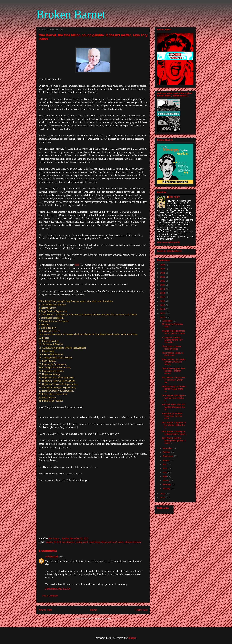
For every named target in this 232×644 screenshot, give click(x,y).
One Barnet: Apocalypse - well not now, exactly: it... (174, 398)
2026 (163, 265)
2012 (163, 317)
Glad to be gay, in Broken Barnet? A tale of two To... (174, 389)
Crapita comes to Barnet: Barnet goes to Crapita (174, 332)
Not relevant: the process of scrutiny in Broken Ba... (174, 380)
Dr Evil (57, 542)
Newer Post (45, 610)
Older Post (141, 610)
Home (94, 610)
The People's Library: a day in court (173, 354)
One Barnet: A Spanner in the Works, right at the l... (174, 425)
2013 (163, 313)
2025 (163, 269)
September (168, 456)
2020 (163, 285)
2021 (163, 281)
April (165, 476)
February (167, 484)
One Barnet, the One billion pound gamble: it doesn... (174, 441)
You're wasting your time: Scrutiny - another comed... (174, 371)
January (167, 489)
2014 (163, 309)
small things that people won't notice (106, 542)
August (166, 460)
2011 (163, 494)
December (168, 321)
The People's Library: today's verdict (172, 348)
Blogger (132, 638)
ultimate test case (133, 542)
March (166, 480)
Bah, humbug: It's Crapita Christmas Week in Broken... (174, 362)
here (77, 265)
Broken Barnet (71, 14)
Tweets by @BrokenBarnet (169, 251)
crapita (49, 542)
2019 (163, 289)
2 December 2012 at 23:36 (58, 589)
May (165, 472)
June (165, 468)
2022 (163, 277)
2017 (163, 297)
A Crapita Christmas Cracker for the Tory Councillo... (172, 340)
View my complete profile (168, 242)
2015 (163, 305)
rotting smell (82, 542)
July (165, 464)
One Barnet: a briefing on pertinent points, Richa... (174, 433)
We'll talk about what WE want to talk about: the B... (174, 407)
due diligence (68, 542)
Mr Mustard (52, 557)
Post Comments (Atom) (100, 619)
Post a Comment (50, 596)
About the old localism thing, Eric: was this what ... (172, 416)
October (167, 452)
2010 (163, 498)
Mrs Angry (175, 197)
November (168, 448)
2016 (163, 301)
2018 (163, 293)
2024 (163, 273)
